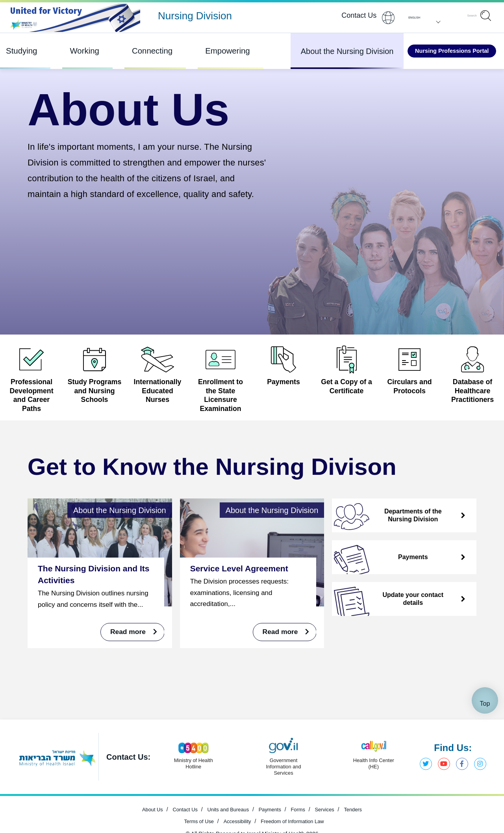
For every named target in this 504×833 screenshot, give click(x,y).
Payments (380, 575)
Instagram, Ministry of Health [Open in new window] (480, 803)
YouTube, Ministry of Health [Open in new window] (441, 803)
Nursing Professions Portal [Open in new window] (439, 51)
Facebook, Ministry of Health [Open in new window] (460, 803)
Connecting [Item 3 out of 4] (139, 51)
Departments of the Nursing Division (387, 533)
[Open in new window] (472, 375)
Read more (130, 649)
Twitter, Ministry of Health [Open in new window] (422, 803)
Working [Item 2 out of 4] (78, 51)
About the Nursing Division (321, 51)
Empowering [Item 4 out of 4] (207, 51)
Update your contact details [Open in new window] (388, 616)
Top (485, 742)
